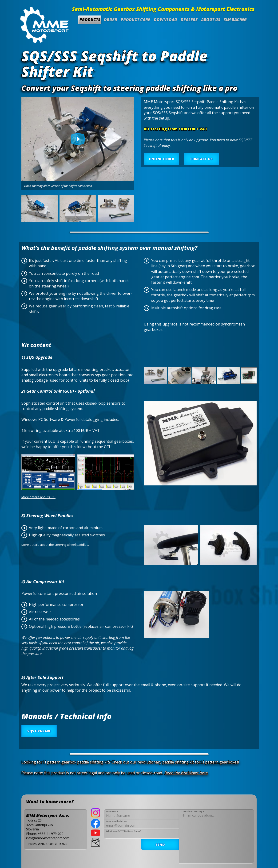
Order (110, 20)
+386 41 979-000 (51, 834)
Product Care (135, 20)
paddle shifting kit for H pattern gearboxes (200, 762)
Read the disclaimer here (186, 773)
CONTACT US (201, 159)
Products (90, 20)
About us (211, 20)
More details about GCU (38, 497)
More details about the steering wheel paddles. (55, 545)
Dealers (189, 20)
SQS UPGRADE (39, 731)
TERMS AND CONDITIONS (47, 844)
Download (165, 20)
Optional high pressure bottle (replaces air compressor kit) (81, 626)
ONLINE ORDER (161, 159)
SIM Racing (235, 20)
